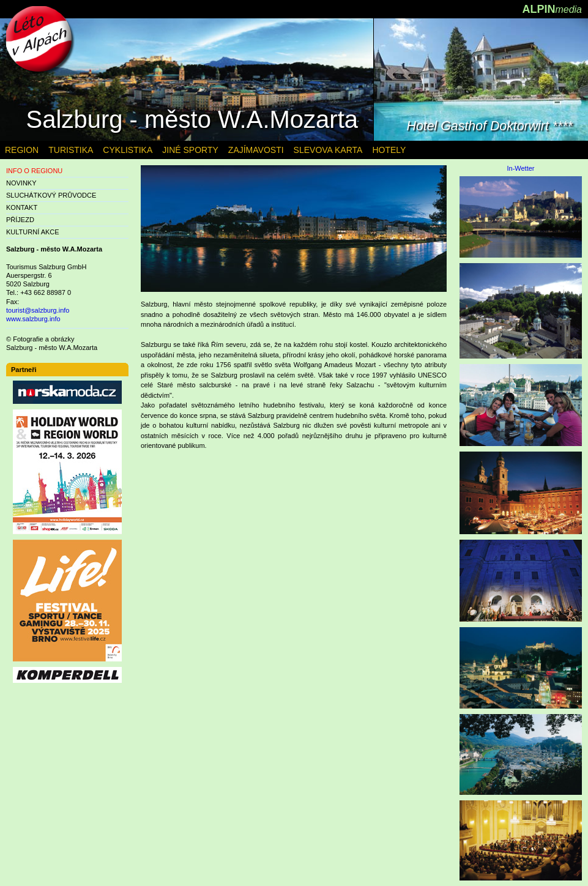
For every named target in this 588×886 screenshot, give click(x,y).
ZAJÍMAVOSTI (256, 150)
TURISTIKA (71, 150)
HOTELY (389, 150)
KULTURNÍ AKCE (33, 232)
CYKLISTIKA (128, 150)
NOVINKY (21, 183)
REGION (22, 150)
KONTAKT (22, 207)
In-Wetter (520, 169)
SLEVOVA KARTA (328, 150)
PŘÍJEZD (20, 220)
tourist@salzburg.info (38, 310)
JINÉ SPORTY (190, 150)
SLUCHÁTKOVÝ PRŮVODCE (51, 195)
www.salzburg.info (33, 319)
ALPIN (552, 9)
